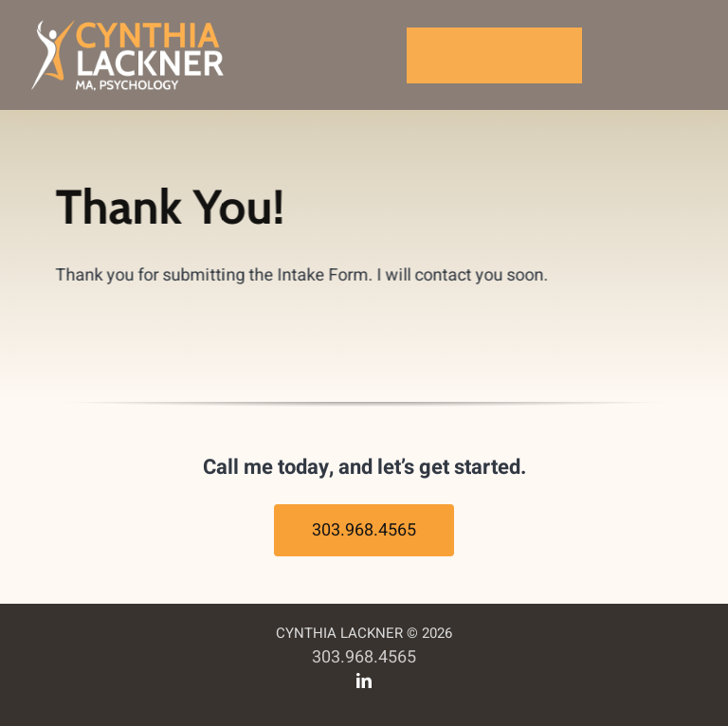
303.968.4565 (364, 657)
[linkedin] (364, 681)
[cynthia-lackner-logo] (129, 22)
